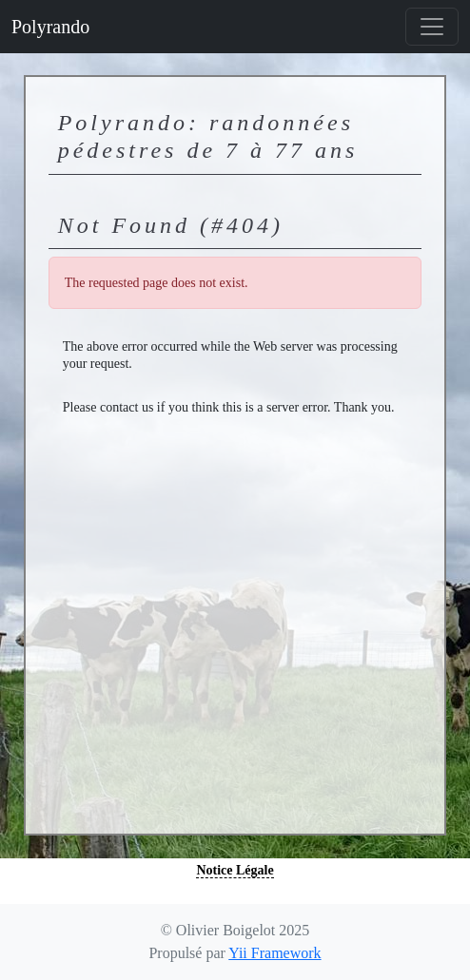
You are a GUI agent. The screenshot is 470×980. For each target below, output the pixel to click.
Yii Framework (274, 953)
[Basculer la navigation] (432, 27)
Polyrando (50, 27)
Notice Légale (235, 870)
